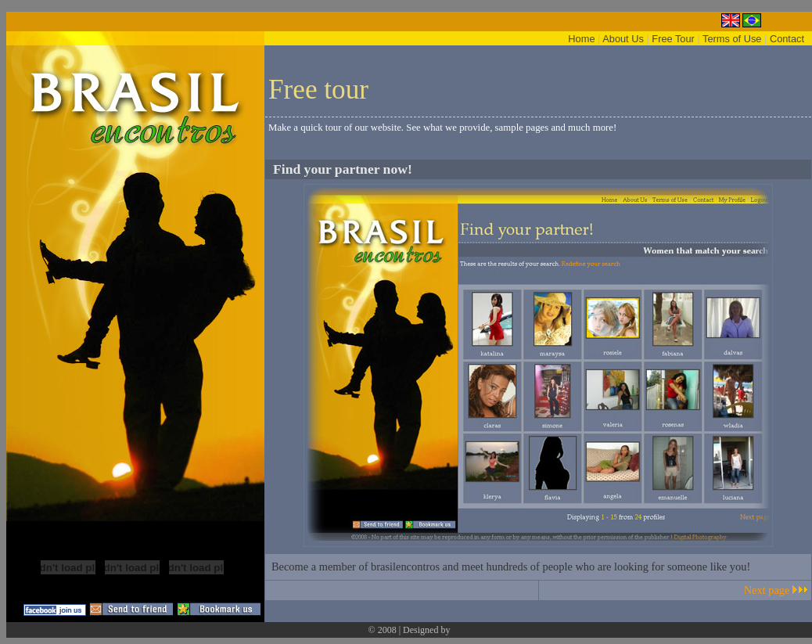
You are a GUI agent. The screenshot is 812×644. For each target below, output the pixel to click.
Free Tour (673, 39)
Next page (767, 590)
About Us (623, 39)
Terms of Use (732, 39)
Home (581, 39)
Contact (787, 39)
